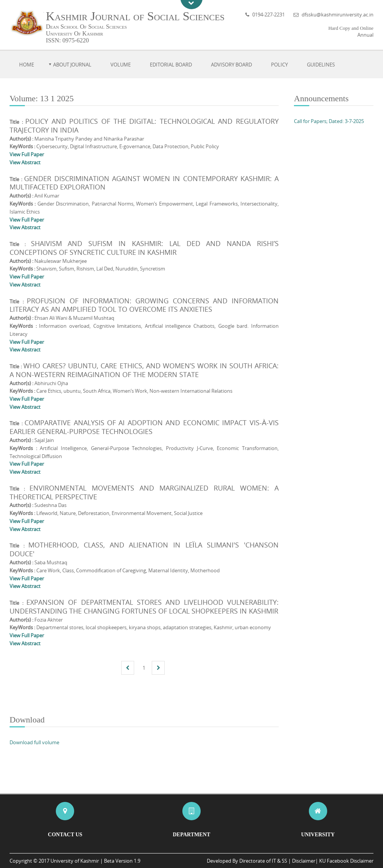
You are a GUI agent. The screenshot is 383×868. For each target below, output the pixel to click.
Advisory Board (231, 65)
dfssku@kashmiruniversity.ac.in (338, 15)
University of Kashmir (75, 861)
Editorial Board (171, 65)
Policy (279, 65)
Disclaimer (304, 861)
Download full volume (34, 742)
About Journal (72, 65)
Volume (121, 65)
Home (27, 65)
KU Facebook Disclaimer (346, 861)
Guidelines (321, 65)
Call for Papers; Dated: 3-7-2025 (329, 121)
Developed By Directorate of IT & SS (247, 861)
